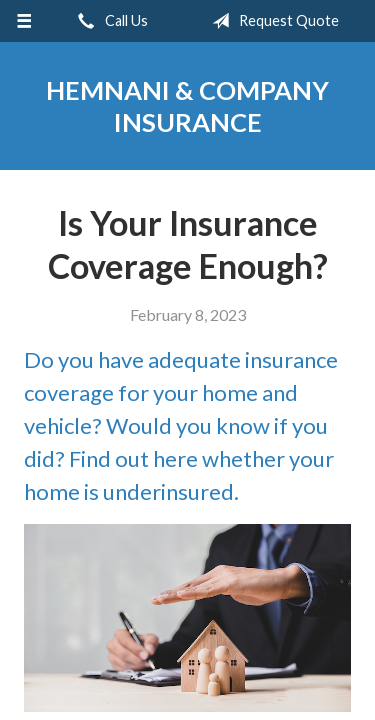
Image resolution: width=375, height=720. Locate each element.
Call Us (109, 21)
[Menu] (24, 21)
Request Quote (271, 21)
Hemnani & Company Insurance (187, 106)
